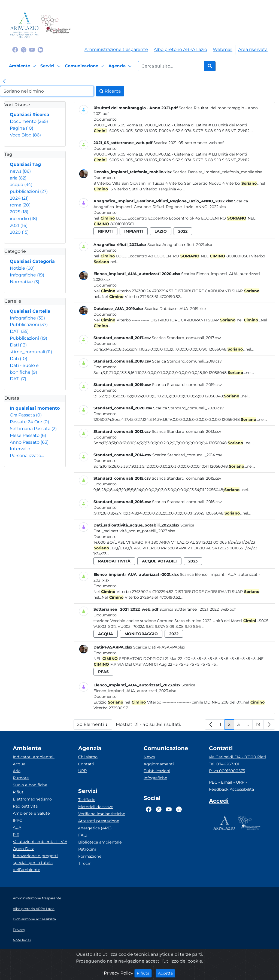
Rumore (21, 778)
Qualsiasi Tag (25, 164)
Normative (25, 282)
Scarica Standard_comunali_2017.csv (186, 338)
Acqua (19, 764)
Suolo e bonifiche (30, 785)
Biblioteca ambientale (100, 842)
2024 (19, 198)
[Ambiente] (23, 66)
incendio (23, 219)
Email (227, 782)
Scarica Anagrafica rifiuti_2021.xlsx (180, 245)
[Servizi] (51, 66)
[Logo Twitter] (24, 49)
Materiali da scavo (96, 807)
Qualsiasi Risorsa (30, 115)
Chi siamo (88, 757)
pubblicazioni (29, 191)
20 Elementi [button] (95, 726)
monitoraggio (141, 634)
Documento (29, 121)
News (149, 757)
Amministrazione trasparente (116, 49)
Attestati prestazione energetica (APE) (99, 824)
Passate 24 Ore (29, 422)
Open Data (24, 849)
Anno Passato (29, 442)
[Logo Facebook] (15, 49)
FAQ (82, 835)
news (20, 171)
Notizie (22, 268)
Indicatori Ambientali (34, 757)
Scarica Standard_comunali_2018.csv (187, 361)
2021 (19, 225)
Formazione (90, 856)
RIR (16, 835)
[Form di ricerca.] (171, 66)
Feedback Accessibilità (231, 789)
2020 (19, 232)
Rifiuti (19, 792)
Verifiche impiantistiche (102, 814)
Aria (17, 771)
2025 (19, 212)
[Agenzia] (121, 66)
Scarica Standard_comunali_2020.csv (188, 408)
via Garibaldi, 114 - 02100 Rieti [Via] (238, 757)
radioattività (114, 561)
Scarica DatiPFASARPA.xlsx (159, 647)
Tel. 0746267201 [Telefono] (224, 764)
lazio (161, 231)
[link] (4, 82)
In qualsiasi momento (35, 408)
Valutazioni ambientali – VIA (40, 842)
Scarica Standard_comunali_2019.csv (187, 385)
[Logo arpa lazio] (24, 25)
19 (260, 726)
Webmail (223, 49)
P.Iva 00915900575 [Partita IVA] (227, 771)
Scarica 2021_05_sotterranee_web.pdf (189, 143)
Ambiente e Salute (31, 813)
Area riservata (253, 49)
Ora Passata (26, 415)
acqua (21, 185)
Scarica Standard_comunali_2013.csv (186, 431)
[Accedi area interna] (219, 802)
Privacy (19, 930)
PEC (213, 782)
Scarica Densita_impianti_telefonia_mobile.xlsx (217, 172)
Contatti (86, 764)
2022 (183, 231)
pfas (103, 672)
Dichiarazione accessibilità (34, 919)
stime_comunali (31, 352)
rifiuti (105, 231)
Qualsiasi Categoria (32, 261)
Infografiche (27, 275)
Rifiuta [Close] (144, 973)
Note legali (22, 940)
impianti (134, 231)
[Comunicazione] (85, 66)
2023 (193, 561)
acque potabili (159, 561)
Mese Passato (28, 435)
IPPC (17, 820)
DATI (19, 331)
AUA (17, 827)
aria (18, 178)
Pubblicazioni (29, 325)
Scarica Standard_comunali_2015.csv (186, 478)
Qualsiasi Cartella (30, 311)
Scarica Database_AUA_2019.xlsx (175, 309)
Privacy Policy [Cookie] (119, 973)
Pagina (22, 128)
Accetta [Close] (167, 973)
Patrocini (87, 849)
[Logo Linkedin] (40, 49)
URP (82, 771)
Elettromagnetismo (32, 799)
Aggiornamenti (159, 764)
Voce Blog (25, 135)
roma (20, 205)
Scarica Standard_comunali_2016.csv (187, 502)
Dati (18, 345)
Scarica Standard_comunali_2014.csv (187, 455)
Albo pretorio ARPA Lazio (180, 49)
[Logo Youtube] (32, 49)
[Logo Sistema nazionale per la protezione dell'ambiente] (56, 25)
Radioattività (25, 806)
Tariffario (87, 800)
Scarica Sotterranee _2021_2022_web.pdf (198, 609)
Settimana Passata (33, 429)
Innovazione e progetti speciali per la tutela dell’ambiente (35, 863)
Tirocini (85, 863)
